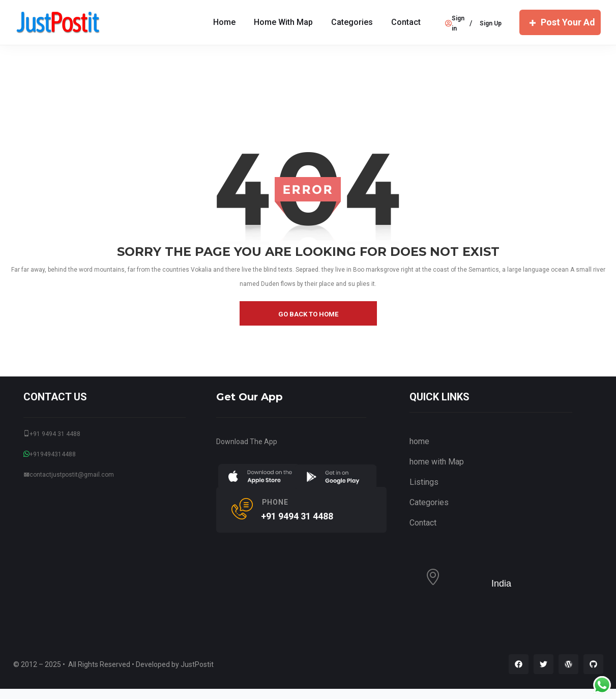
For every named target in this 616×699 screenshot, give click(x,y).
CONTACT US (55, 397)
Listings (424, 482)
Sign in (455, 23)
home (419, 441)
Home (224, 22)
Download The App (247, 442)
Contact (406, 22)
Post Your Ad (560, 22)
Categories (352, 22)
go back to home (308, 314)
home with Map (283, 22)
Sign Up (491, 23)
